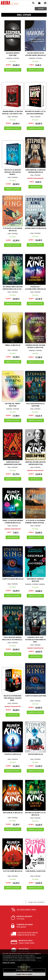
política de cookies (9, 963)
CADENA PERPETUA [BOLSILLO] (35, 228)
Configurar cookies (24, 967)
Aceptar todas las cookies (24, 974)
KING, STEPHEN (13, 117)
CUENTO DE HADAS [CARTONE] (35, 696)
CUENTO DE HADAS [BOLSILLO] (13, 579)
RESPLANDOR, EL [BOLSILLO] (13, 813)
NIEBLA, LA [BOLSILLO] (13, 345)
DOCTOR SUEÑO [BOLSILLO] (13, 871)
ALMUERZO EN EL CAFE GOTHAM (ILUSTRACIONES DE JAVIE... (35, 640)
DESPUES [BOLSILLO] (35, 754)
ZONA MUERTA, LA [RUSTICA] (35, 871)
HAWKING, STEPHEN (13, 58)
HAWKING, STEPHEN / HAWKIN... (35, 584)
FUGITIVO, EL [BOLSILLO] (13, 754)
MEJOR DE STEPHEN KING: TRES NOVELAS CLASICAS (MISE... (13, 698)
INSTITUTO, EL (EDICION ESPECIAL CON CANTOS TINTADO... (13, 172)
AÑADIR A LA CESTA (13, 70)
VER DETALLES (35, 187)
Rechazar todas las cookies (24, 970)
